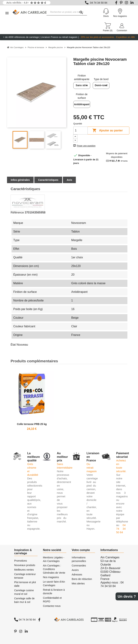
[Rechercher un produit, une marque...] (67, 12)
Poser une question (86, 146)
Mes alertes (78, 583)
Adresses (77, 575)
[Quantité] (80, 131)
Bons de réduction (82, 579)
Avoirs (75, 570)
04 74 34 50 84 (99, 3)
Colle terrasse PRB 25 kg (32, 424)
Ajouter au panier (108, 131)
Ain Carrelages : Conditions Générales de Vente (54, 569)
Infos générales (20, 180)
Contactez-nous (52, 606)
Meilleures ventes (24, 570)
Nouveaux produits (25, 565)
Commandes (79, 566)
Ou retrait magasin (92, 468)
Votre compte (81, 550)
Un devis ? (127, 596)
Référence (17, 212)
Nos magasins (51, 577)
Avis (69, 180)
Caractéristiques (48, 180)
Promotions (21, 561)
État (13, 345)
